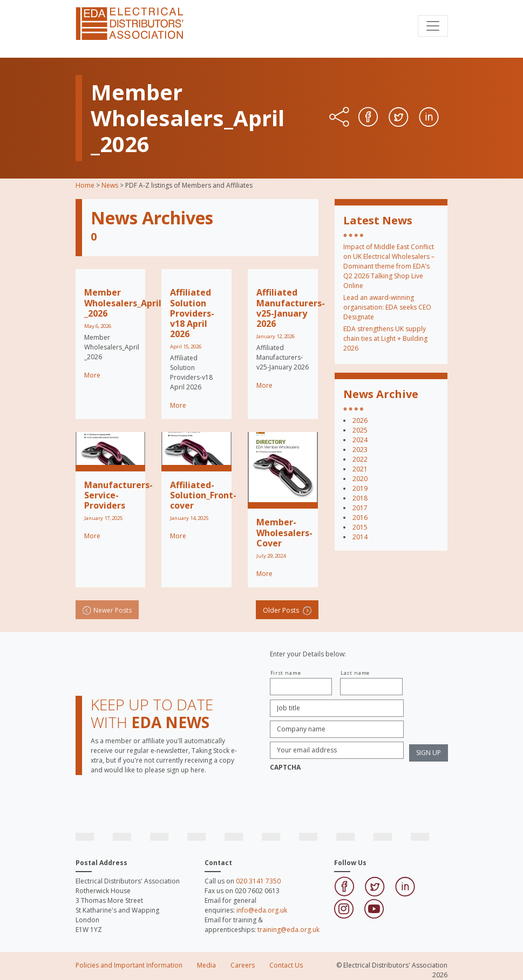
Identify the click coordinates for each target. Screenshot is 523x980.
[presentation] (352, 797)
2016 (360, 518)
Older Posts (287, 610)
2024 (360, 440)
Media (206, 965)
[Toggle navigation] (433, 26)
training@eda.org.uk (288, 930)
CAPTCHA (285, 767)
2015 (360, 527)
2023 (360, 450)
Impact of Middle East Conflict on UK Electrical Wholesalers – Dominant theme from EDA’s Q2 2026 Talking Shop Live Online (389, 266)
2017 (360, 508)
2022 (360, 459)
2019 (360, 488)
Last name (355, 673)
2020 (360, 479)
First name (286, 673)
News (110, 185)
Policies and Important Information (129, 965)
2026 (360, 420)
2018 (360, 498)
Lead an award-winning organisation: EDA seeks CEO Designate (387, 307)
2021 (360, 469)
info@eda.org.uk (262, 910)
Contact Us (286, 965)
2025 (360, 430)
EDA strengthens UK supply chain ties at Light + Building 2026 (385, 338)
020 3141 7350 (258, 881)
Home (85, 185)
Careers (243, 965)
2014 (360, 537)
